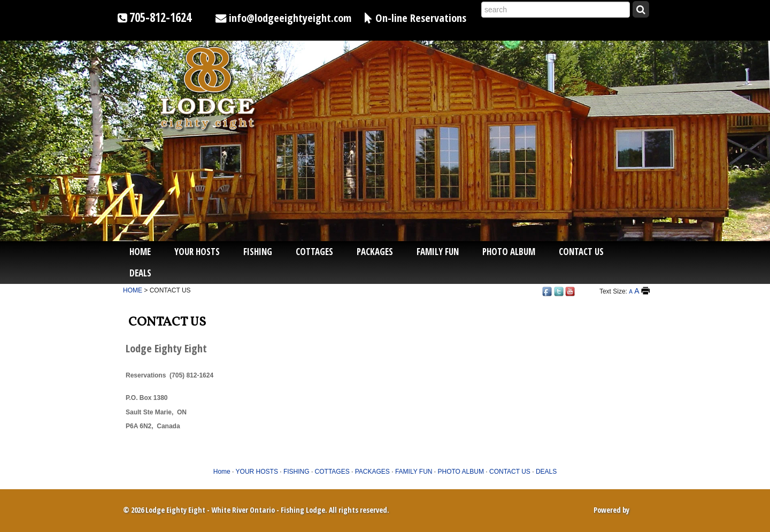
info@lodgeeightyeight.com (290, 18)
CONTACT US (581, 252)
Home (140, 252)
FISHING (258, 252)
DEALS (140, 273)
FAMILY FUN (438, 252)
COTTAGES (314, 252)
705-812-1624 (160, 17)
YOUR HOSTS (197, 252)
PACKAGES (375, 252)
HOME (133, 290)
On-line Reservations (421, 18)
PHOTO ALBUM (509, 252)
